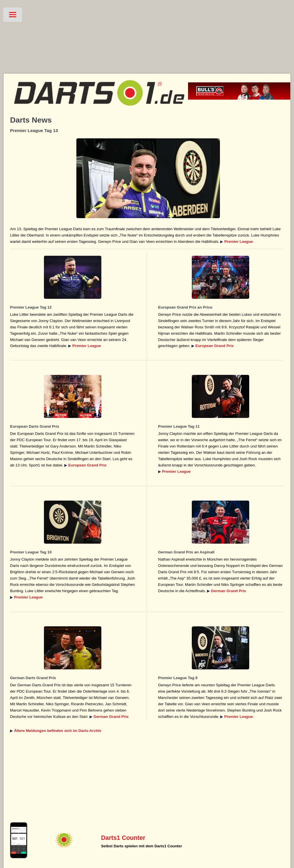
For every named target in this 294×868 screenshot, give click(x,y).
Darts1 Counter (123, 838)
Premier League (239, 242)
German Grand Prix (229, 591)
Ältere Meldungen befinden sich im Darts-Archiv (58, 731)
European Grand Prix (215, 346)
